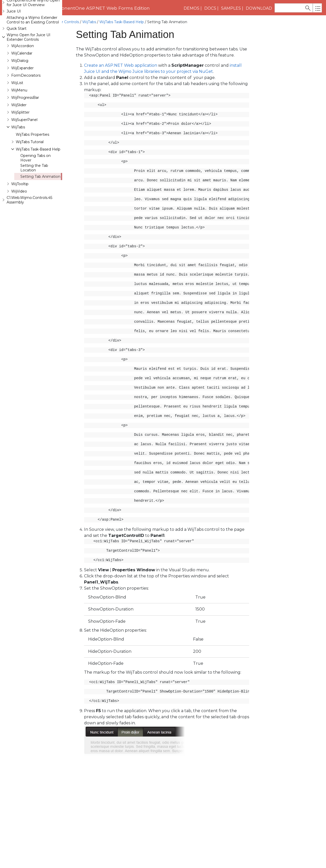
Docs (210, 8)
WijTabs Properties (32, 165)
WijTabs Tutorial (30, 172)
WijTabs (89, 22)
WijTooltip (20, 214)
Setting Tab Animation (40, 207)
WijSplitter (20, 143)
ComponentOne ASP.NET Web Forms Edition (99, 8)
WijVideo (19, 222)
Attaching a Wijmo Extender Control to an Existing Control (33, 50)
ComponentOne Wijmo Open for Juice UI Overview (33, 33)
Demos (192, 8)
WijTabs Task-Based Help (122, 22)
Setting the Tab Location (34, 198)
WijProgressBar (25, 128)
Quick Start (17, 59)
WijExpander (22, 98)
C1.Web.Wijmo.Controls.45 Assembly (29, 230)
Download (259, 8)
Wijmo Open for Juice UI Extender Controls (40, 22)
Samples (231, 8)
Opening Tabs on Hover (36, 188)
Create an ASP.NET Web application (121, 65)
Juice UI (14, 42)
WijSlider (19, 135)
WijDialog (20, 91)
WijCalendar (22, 84)
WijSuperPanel (24, 150)
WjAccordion (23, 76)
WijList (17, 113)
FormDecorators (26, 106)
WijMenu (19, 120)
